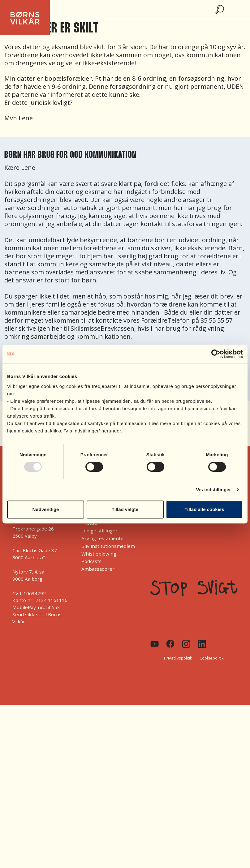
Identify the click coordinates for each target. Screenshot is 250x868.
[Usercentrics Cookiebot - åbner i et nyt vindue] (216, 354)
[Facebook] (170, 644)
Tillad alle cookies (204, 509)
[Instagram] (186, 644)
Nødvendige (46, 509)
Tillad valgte (125, 509)
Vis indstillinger (213, 490)
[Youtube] (155, 644)
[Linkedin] (202, 644)
